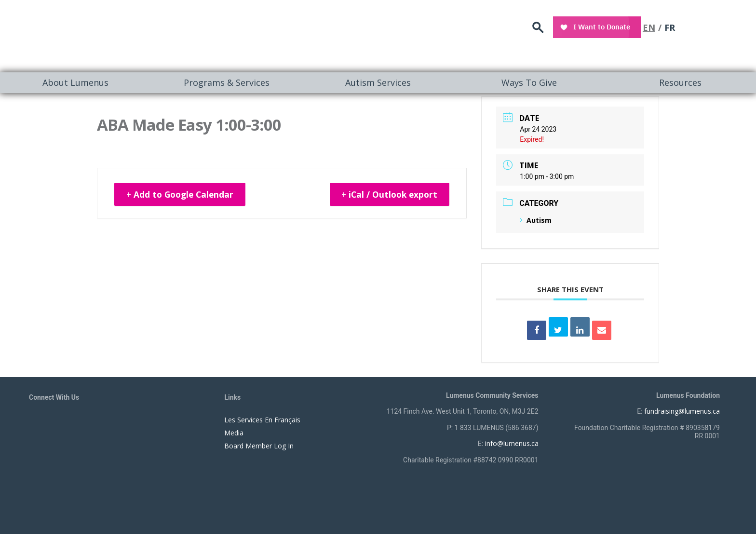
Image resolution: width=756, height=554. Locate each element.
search (594, 27)
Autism (536, 220)
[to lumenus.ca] (131, 35)
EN (703, 27)
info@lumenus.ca (512, 443)
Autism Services (378, 82)
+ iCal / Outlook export (386, 195)
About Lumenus (75, 82)
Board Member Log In (259, 446)
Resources (680, 82)
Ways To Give (529, 82)
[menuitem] (76, 83)
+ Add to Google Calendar (183, 195)
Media (234, 433)
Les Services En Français (262, 420)
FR (724, 27)
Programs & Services (227, 82)
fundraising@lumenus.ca (682, 411)
